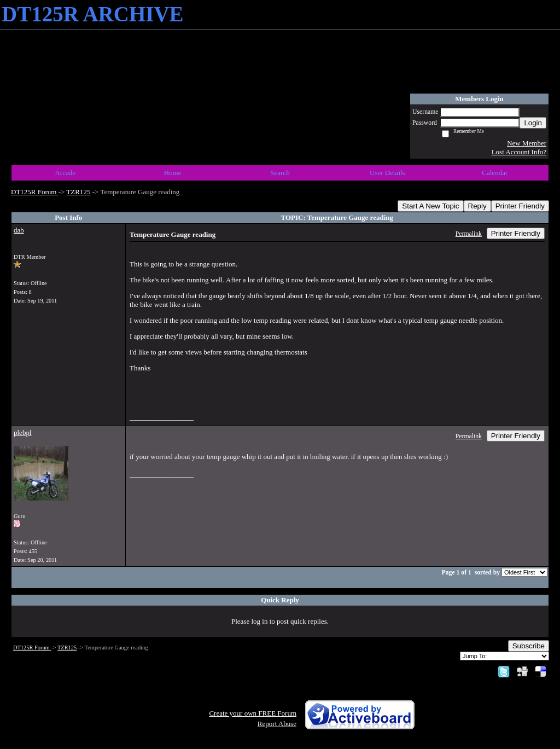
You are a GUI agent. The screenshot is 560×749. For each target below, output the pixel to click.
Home (173, 173)
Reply (477, 206)
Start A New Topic (430, 206)
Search (280, 173)
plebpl (23, 432)
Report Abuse (277, 724)
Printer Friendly (520, 206)
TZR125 (78, 192)
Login (533, 123)
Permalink (469, 234)
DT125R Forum (35, 192)
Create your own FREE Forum (253, 713)
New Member (527, 143)
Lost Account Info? (519, 152)
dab (19, 230)
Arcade (65, 173)
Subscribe (529, 646)
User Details (387, 173)
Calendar (495, 173)
